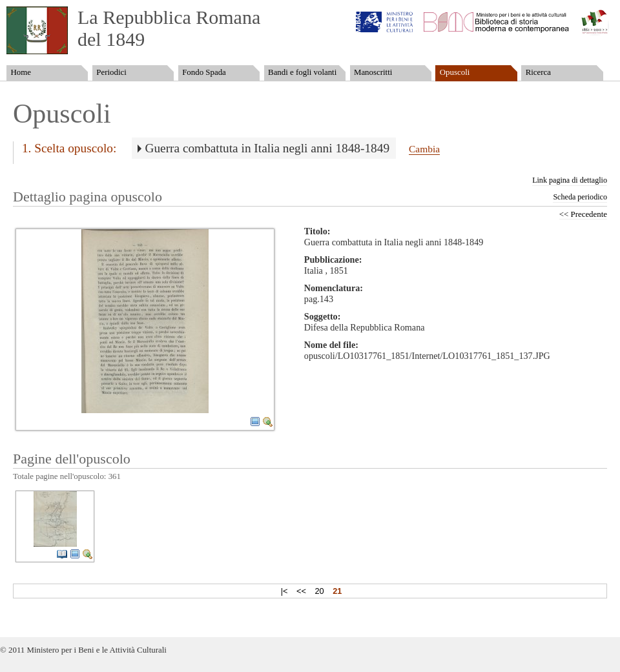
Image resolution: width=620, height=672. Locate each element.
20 (319, 591)
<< (301, 591)
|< (284, 591)
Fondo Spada (204, 72)
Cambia (424, 149)
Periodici (111, 72)
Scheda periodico (580, 197)
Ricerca (538, 72)
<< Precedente (583, 214)
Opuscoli (455, 72)
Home (20, 72)
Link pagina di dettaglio (570, 180)
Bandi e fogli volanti (302, 72)
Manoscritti (373, 72)
